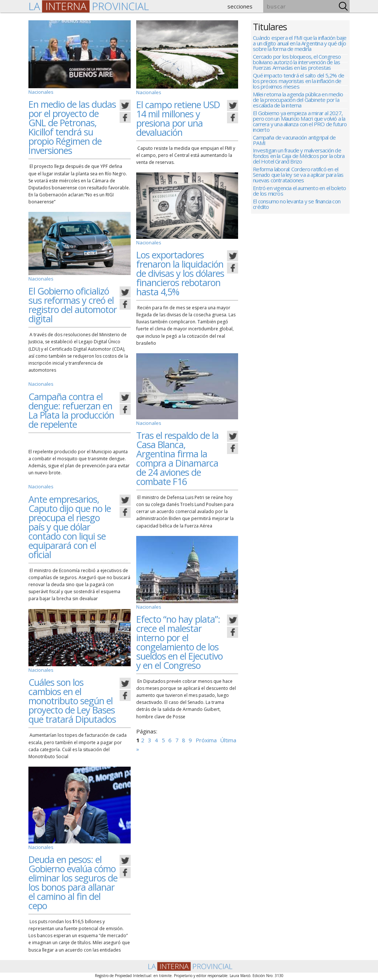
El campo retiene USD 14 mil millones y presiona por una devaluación (178, 118)
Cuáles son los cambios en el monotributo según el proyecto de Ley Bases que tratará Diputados (72, 697)
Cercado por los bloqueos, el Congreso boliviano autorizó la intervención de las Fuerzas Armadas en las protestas (297, 64)
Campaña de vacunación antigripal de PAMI (294, 148)
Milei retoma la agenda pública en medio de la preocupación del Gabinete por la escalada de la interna (298, 105)
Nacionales (40, 92)
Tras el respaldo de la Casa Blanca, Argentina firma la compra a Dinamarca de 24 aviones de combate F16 (177, 456)
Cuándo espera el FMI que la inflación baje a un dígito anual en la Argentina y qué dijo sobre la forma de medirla (300, 44)
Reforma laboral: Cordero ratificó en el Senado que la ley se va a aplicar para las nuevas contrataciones (298, 186)
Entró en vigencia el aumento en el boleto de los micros (299, 203)
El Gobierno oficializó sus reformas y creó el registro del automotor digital (73, 303)
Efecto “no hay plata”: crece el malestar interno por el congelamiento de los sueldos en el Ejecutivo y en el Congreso (179, 639)
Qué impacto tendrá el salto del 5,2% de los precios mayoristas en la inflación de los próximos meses (298, 84)
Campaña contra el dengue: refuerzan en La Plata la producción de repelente (71, 408)
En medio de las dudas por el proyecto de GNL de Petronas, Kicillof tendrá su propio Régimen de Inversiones (72, 126)
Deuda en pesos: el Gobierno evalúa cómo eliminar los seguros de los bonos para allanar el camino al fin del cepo (73, 878)
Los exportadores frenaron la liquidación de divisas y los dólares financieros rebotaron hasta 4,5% (180, 272)
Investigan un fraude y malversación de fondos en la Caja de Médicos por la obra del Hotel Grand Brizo (299, 166)
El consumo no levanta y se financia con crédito (297, 218)
